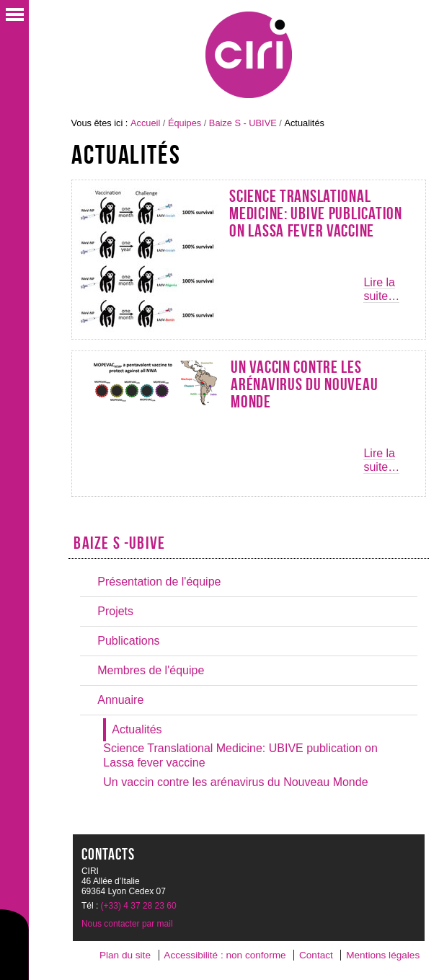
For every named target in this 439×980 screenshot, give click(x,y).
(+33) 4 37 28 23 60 (139, 906)
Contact (316, 955)
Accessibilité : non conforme (225, 955)
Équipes (185, 123)
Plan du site (125, 955)
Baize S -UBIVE (119, 543)
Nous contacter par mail (127, 924)
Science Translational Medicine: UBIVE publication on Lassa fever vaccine (315, 213)
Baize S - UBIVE (243, 123)
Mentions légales (383, 955)
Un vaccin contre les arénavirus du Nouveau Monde (304, 384)
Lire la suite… (381, 289)
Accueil (145, 123)
